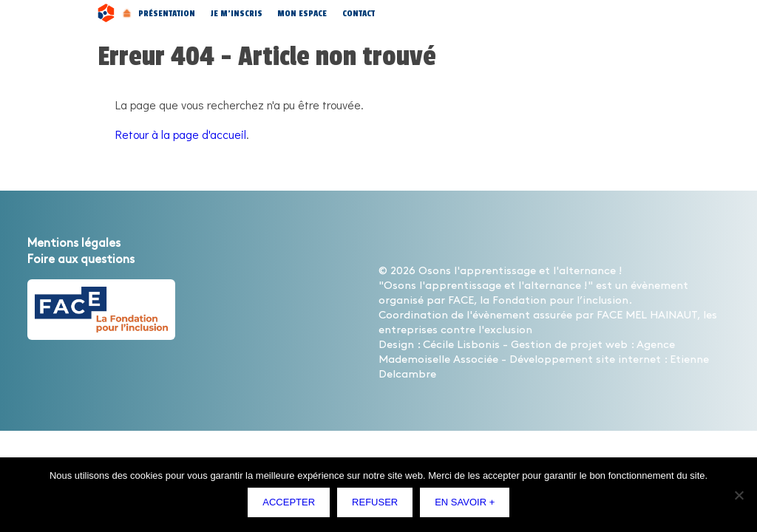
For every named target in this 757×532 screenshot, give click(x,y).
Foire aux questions (81, 260)
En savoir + (468, 506)
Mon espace (302, 13)
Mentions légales (74, 243)
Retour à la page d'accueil (181, 134)
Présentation (167, 13)
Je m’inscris (237, 13)
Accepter (292, 506)
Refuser (378, 506)
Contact (359, 13)
